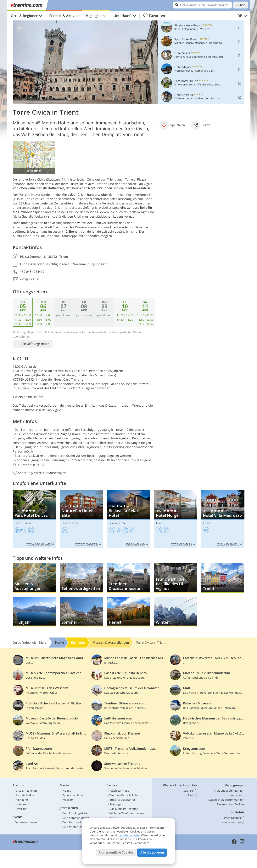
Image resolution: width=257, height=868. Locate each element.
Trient (111, 179)
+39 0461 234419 (32, 272)
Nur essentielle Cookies (116, 852)
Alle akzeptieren (152, 852)
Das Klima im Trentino (124, 809)
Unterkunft (123, 16)
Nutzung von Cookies (231, 804)
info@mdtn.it (30, 279)
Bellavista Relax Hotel (129, 519)
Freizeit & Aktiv (62, 16)
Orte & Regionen (25, 16)
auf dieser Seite (129, 835)
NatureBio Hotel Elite (81, 519)
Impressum (237, 795)
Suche (241, 5)
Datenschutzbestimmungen (226, 800)
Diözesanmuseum (65, 184)
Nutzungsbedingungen (229, 791)
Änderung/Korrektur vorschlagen (40, 473)
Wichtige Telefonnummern (127, 813)
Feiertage (115, 804)
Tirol (193, 795)
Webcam (68, 800)
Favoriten (154, 16)
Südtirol (190, 791)
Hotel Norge (176, 519)
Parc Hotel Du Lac (34, 519)
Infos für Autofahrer (122, 800)
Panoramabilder (73, 795)
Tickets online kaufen (28, 397)
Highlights (94, 16)
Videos (67, 791)
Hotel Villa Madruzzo (223, 519)
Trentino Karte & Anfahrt (126, 795)
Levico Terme (23, 523)
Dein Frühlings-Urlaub (77, 813)
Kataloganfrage (119, 791)
